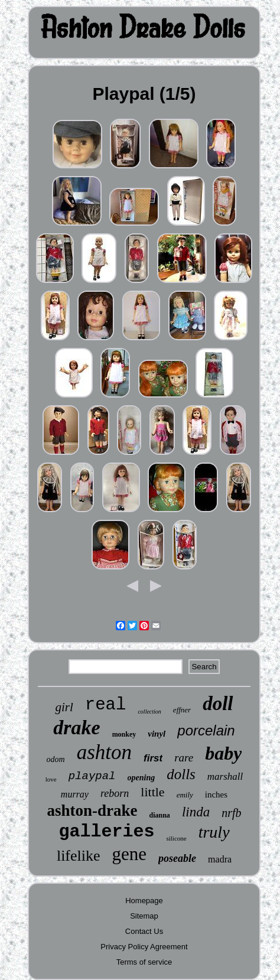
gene (130, 854)
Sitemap (144, 916)
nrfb (231, 813)
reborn (115, 793)
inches (216, 795)
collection (149, 712)
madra (220, 859)
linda (196, 812)
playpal (92, 776)
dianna (160, 815)
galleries (106, 832)
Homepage (144, 901)
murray (75, 794)
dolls (181, 774)
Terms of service (144, 962)
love (51, 779)
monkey (124, 734)
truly (214, 832)
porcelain (206, 730)
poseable (177, 858)
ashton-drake (92, 810)
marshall (225, 776)
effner (182, 710)
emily (185, 795)
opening (141, 778)
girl (64, 707)
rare (184, 758)
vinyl (157, 734)
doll (218, 704)
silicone (176, 838)
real (106, 705)
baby (223, 753)
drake (76, 727)
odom (56, 759)
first (153, 758)
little (152, 792)
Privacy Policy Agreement (144, 947)
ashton (104, 752)
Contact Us (144, 931)
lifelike (79, 856)
